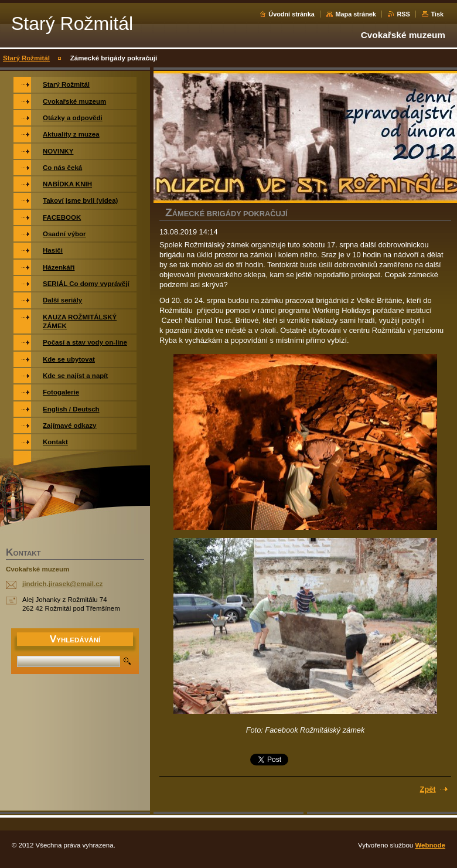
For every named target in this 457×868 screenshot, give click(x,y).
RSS (403, 14)
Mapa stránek (356, 14)
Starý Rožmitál (26, 58)
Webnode (430, 845)
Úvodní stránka (291, 14)
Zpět (428, 789)
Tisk (437, 14)
